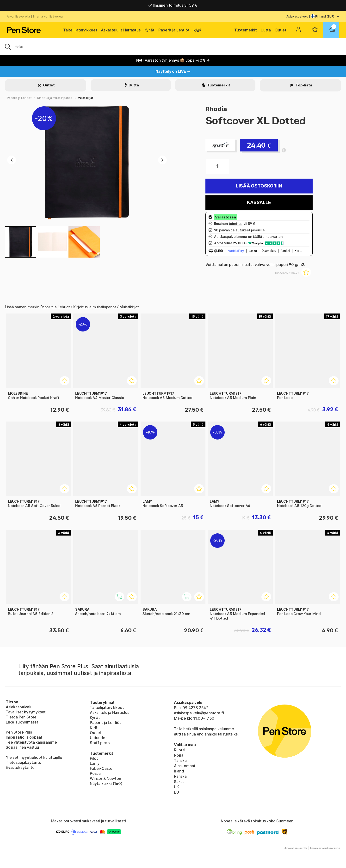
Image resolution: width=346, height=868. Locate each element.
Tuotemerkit (246, 30)
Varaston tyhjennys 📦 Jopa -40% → (173, 60)
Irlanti (179, 771)
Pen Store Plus (19, 732)
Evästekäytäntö (20, 767)
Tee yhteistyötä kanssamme (31, 742)
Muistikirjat (86, 98)
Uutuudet (98, 738)
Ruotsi (180, 750)
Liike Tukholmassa (22, 722)
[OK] (173, 46)
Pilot (94, 758)
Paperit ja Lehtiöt (174, 30)
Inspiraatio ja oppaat (24, 737)
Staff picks (100, 743)
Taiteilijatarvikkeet (80, 30)
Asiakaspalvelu (297, 16)
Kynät (149, 30)
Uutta (266, 30)
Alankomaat (185, 766)
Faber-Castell (102, 768)
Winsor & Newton (105, 778)
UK (176, 787)
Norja (179, 755)
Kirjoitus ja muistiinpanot (55, 98)
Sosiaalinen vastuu (22, 747)
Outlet (281, 30)
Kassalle (259, 202)
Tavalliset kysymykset (26, 712)
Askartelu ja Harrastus (121, 30)
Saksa (179, 782)
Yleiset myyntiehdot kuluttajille (34, 757)
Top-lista (303, 85)
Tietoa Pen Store (21, 717)
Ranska (180, 776)
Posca (95, 773)
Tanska (180, 760)
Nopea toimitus (173, 5)
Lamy (95, 763)
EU (176, 792)
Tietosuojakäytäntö (24, 762)
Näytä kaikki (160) (106, 784)
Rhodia (216, 109)
